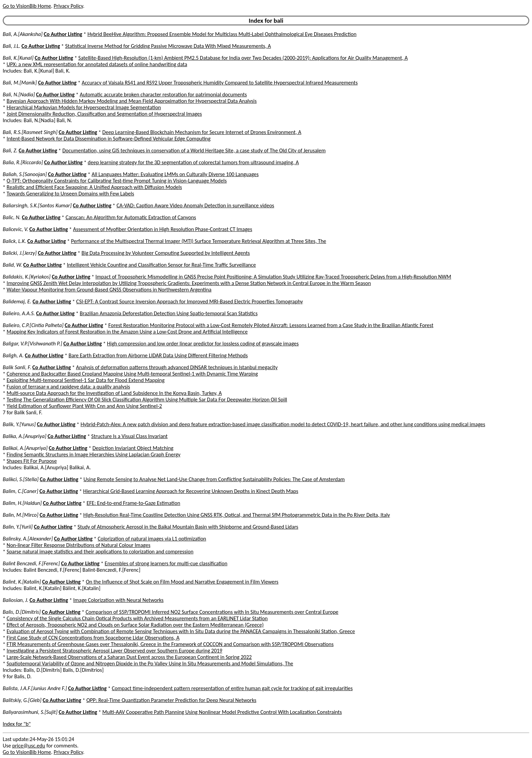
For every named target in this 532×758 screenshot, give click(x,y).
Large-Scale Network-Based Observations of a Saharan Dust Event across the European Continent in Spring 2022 (129, 657)
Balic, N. (12, 217)
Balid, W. (12, 265)
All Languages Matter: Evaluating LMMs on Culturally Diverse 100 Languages (175, 174)
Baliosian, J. (15, 600)
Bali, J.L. (12, 46)
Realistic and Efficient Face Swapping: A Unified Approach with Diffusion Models (94, 187)
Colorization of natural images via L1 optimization (152, 539)
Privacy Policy (68, 6)
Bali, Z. (10, 150)
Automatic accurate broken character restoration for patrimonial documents (163, 94)
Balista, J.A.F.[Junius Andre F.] (35, 688)
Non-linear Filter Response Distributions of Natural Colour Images (79, 545)
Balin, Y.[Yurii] (18, 527)
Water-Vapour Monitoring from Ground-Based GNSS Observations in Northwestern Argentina (109, 290)
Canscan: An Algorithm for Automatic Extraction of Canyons (131, 217)
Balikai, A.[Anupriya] (25, 448)
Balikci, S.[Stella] (21, 479)
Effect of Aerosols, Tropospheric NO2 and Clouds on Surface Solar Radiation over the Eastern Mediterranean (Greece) (135, 625)
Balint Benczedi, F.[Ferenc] (31, 563)
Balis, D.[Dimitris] (22, 612)
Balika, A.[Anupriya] (25, 436)
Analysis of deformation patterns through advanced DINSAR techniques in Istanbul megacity (177, 367)
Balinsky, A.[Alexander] (28, 539)
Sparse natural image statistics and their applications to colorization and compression (100, 552)
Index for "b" (17, 724)
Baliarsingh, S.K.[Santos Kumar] (37, 205)
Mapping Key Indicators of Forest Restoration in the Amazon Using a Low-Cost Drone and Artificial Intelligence (127, 332)
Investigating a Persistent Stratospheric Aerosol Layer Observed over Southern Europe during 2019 (115, 651)
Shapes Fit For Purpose (32, 461)
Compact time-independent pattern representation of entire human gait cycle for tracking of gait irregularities (232, 688)
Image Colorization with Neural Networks (118, 600)
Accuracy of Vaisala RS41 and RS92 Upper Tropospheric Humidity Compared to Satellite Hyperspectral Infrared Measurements (220, 83)
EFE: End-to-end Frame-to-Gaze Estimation (133, 503)
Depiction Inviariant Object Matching (133, 448)
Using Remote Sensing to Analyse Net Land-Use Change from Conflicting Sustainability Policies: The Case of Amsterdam (214, 479)
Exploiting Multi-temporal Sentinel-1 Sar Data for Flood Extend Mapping (86, 380)
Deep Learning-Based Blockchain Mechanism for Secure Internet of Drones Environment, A (202, 132)
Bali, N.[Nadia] (19, 94)
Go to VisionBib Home (27, 6)
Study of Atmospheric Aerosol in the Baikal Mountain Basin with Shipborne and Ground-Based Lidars (188, 527)
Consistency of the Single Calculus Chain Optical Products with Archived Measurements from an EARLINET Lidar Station (137, 618)
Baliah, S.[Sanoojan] (25, 174)
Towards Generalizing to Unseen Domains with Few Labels (71, 194)
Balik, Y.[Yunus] (19, 424)
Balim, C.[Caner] (21, 491)
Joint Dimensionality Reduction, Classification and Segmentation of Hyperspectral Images (104, 114)
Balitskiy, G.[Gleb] (22, 700)
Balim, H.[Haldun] (22, 503)
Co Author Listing (63, 34)
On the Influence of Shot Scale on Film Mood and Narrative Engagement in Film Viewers (182, 582)
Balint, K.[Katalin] (22, 582)
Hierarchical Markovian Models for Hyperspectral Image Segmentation (84, 107)
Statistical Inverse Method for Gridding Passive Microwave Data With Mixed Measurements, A (168, 46)
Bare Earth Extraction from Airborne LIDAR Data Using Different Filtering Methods (158, 355)
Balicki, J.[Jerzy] (20, 253)
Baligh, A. (13, 355)
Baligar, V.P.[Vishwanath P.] (32, 344)
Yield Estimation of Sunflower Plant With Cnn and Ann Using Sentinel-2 (84, 406)
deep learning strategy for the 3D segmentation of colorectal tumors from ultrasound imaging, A (193, 162)
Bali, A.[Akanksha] (23, 34)
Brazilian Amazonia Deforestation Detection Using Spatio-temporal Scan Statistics (169, 313)
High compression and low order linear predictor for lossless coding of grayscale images (203, 344)
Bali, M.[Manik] (20, 83)
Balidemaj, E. (17, 301)
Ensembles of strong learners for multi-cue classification (166, 563)
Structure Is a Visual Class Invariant (129, 436)
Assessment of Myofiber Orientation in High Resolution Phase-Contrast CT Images (163, 229)
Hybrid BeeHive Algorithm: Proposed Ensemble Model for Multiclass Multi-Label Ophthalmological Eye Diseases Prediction (222, 34)
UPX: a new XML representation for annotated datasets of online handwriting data (97, 64)
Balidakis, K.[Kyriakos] (27, 277)
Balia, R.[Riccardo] (23, 162)
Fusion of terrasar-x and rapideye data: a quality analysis (69, 387)
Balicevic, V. (15, 229)
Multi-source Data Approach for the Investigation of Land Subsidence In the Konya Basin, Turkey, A (114, 393)
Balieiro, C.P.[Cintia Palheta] (33, 325)
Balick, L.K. (14, 241)
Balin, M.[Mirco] (21, 515)
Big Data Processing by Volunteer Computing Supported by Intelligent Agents (166, 253)
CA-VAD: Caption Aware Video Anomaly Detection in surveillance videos (195, 205)
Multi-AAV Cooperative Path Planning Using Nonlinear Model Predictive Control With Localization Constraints (222, 712)
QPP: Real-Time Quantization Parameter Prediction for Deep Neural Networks (172, 700)
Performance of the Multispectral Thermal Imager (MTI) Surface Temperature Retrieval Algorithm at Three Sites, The (198, 241)
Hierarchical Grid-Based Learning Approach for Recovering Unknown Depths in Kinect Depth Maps (191, 491)
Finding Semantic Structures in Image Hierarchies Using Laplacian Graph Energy (94, 454)
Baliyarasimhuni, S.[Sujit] (30, 712)
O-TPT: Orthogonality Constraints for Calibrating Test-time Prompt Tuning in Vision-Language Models (117, 181)
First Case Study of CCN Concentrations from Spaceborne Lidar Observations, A (93, 638)
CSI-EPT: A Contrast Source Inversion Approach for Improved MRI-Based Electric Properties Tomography (190, 301)
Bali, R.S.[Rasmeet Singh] (30, 132)
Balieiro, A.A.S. (19, 313)
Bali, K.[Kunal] (18, 58)
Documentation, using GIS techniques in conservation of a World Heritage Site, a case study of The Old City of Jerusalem (194, 150)
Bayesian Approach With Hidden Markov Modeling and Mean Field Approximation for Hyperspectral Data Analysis (132, 101)
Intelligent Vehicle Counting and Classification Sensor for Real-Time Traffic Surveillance (161, 265)
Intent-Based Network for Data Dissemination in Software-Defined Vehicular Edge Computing (109, 139)
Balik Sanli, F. (17, 367)
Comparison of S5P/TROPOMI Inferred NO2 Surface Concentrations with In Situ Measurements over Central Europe (212, 612)
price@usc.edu (29, 746)
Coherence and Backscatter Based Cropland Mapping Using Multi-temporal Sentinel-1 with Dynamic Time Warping (132, 374)
